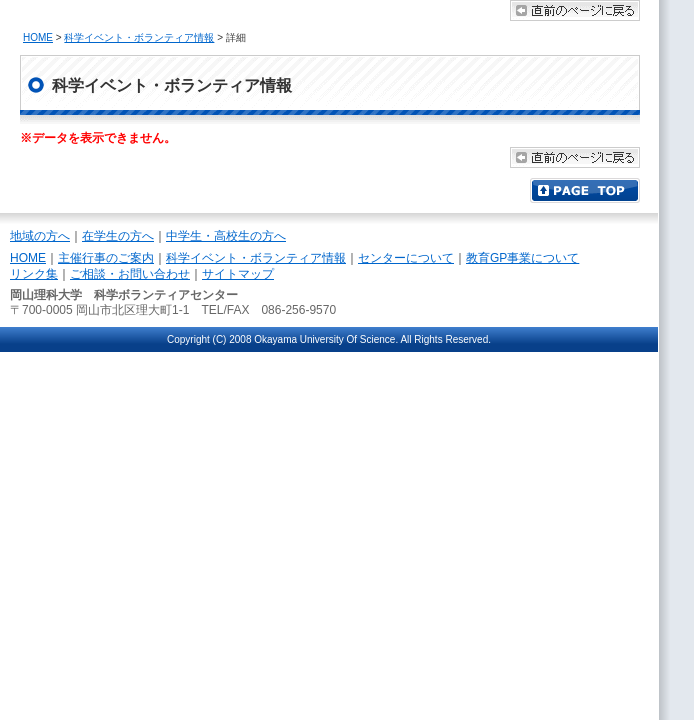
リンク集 (34, 274)
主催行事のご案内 (106, 258)
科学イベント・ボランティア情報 (139, 37)
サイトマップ (238, 274)
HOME (38, 37)
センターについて (406, 258)
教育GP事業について (522, 258)
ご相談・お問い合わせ (130, 274)
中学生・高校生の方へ (226, 236)
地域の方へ (40, 236)
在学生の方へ (118, 236)
